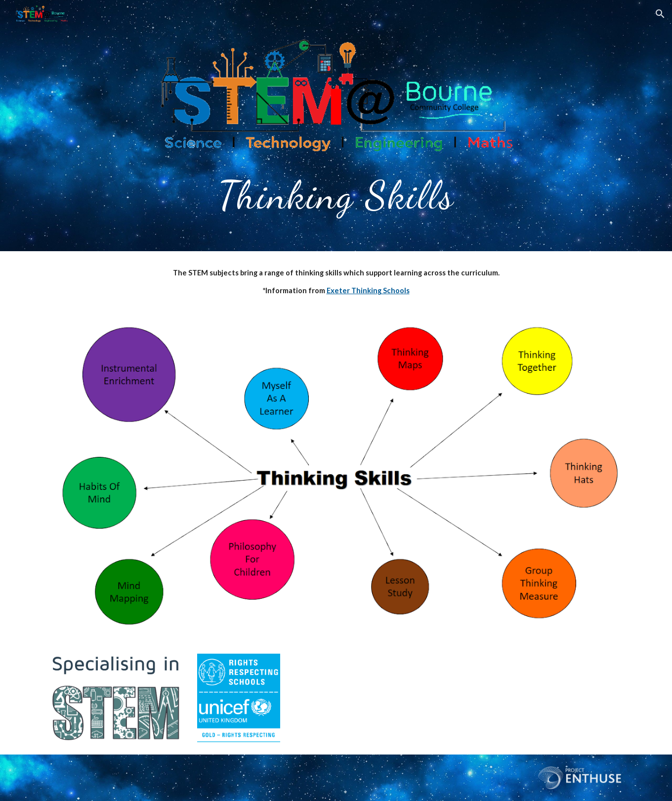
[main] (336, 193)
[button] (660, 14)
